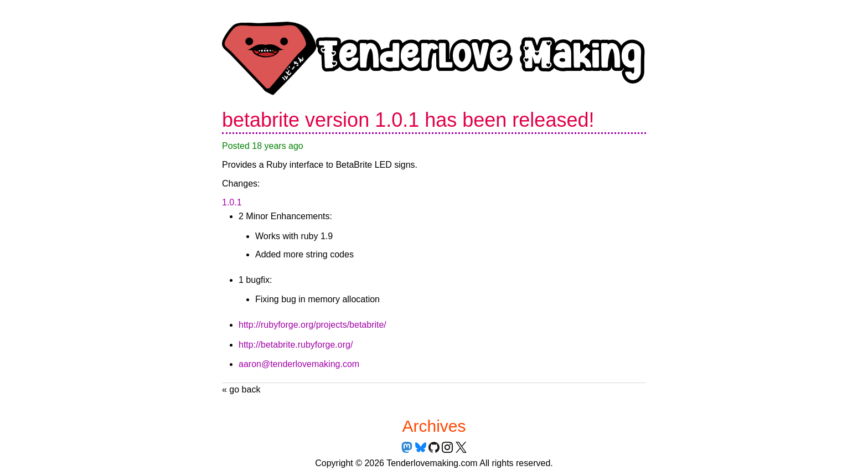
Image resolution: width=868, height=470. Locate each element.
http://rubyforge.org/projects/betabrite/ (312, 325)
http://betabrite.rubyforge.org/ (296, 345)
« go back (241, 389)
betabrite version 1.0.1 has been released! (408, 120)
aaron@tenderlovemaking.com (299, 364)
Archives (434, 426)
